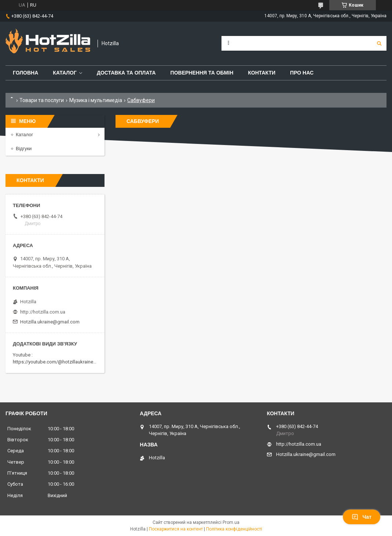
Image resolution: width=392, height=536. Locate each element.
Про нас (302, 73)
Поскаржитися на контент (176, 529)
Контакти (262, 73)
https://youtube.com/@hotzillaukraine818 (57, 362)
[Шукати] (379, 43)
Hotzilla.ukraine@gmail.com (50, 322)
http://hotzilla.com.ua (43, 312)
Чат (362, 517)
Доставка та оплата (126, 73)
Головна (25, 73)
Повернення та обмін (202, 73)
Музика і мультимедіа (96, 100)
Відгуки (24, 149)
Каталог (65, 73)
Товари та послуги (42, 100)
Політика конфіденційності (234, 529)
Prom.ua (231, 522)
